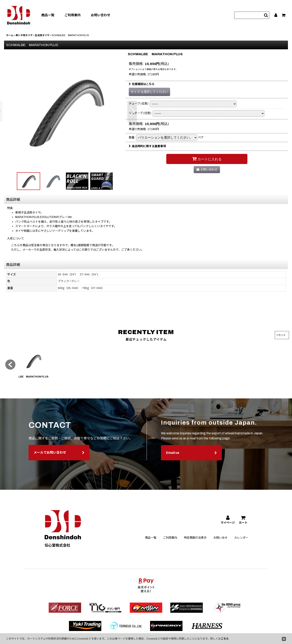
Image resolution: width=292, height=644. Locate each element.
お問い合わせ (101, 15)
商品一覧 (48, 15)
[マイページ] (276, 15)
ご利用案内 (73, 15)
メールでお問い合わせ (59, 461)
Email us (191, 461)
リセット (281, 335)
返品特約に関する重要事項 (147, 146)
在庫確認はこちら (142, 84)
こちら (225, 639)
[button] (132, 111)
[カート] (284, 15)
